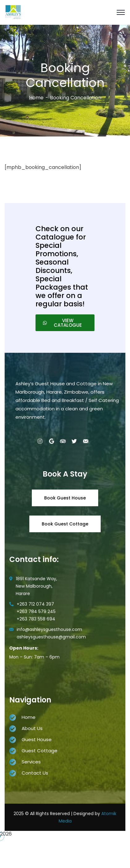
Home (36, 98)
